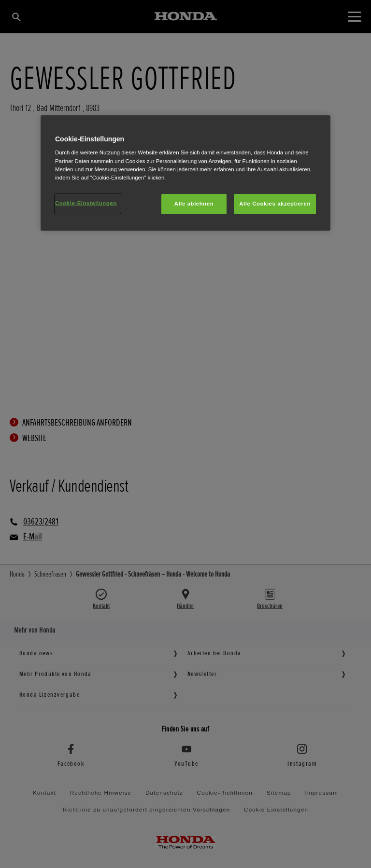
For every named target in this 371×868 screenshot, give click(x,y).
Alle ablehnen (194, 204)
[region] (185, 173)
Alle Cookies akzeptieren (275, 204)
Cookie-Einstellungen (86, 203)
